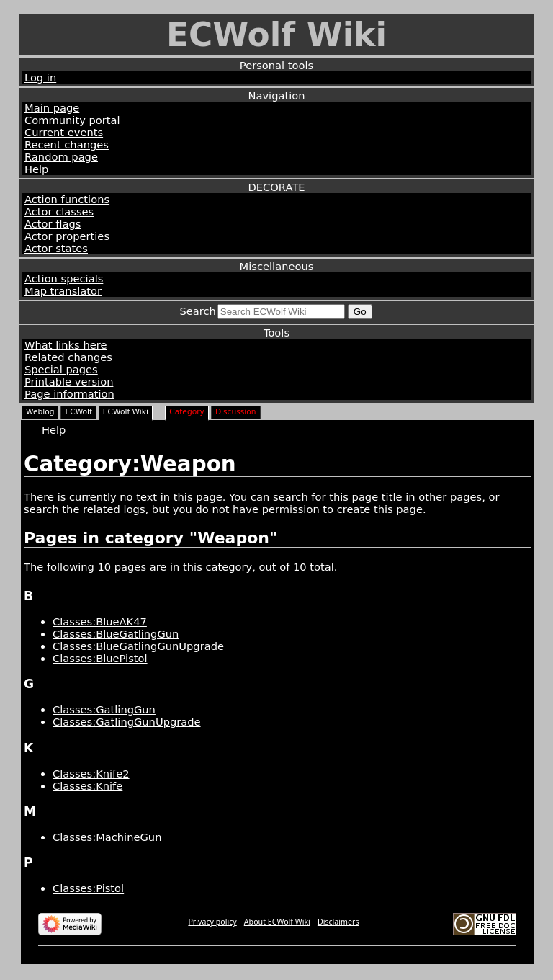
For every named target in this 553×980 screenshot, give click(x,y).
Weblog (40, 412)
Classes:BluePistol (100, 658)
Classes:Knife (87, 786)
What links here (66, 345)
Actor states (56, 248)
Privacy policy (212, 922)
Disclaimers (338, 922)
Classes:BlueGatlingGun (116, 634)
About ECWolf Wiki (277, 922)
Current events (64, 132)
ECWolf (78, 412)
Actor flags (53, 224)
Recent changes (67, 144)
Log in (40, 77)
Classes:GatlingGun (104, 709)
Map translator (63, 291)
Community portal (72, 120)
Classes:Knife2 (91, 774)
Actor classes (59, 211)
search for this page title (337, 497)
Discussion (236, 412)
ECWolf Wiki (276, 35)
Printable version (69, 382)
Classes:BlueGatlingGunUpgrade (138, 646)
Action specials (64, 279)
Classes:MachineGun (107, 837)
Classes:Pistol (88, 888)
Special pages (61, 369)
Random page (61, 157)
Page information (69, 394)
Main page (52, 108)
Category (187, 412)
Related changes (68, 357)
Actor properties (67, 236)
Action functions (67, 199)
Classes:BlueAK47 (100, 622)
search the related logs (85, 509)
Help (36, 169)
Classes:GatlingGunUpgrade (127, 722)
